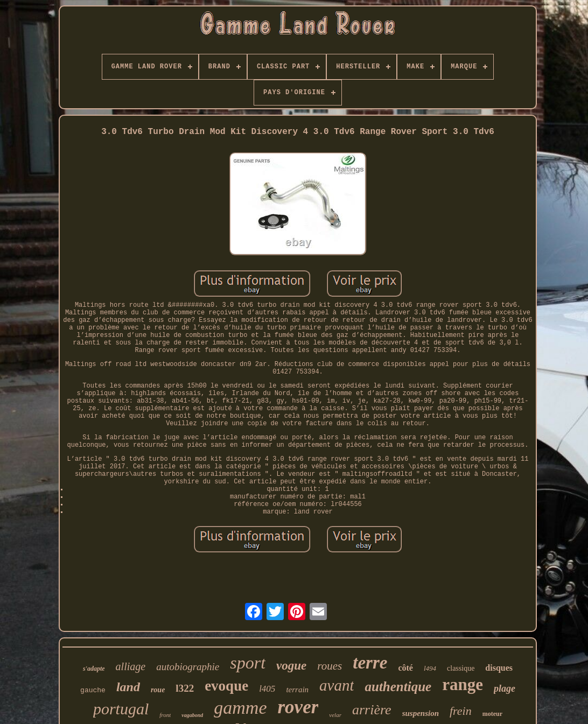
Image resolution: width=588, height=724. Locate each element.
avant (337, 685)
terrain (297, 690)
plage (505, 688)
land (128, 687)
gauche (93, 690)
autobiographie (188, 667)
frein (461, 711)
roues (330, 666)
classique (461, 668)
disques (499, 668)
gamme (240, 708)
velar (335, 715)
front (165, 715)
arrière (372, 710)
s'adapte (94, 669)
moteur (492, 714)
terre (370, 663)
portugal (121, 709)
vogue (291, 666)
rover (298, 707)
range (463, 684)
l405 (267, 689)
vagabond (192, 715)
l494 (430, 668)
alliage (131, 666)
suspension (421, 713)
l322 (185, 688)
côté (405, 668)
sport (248, 663)
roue (158, 690)
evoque (226, 686)
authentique (398, 687)
